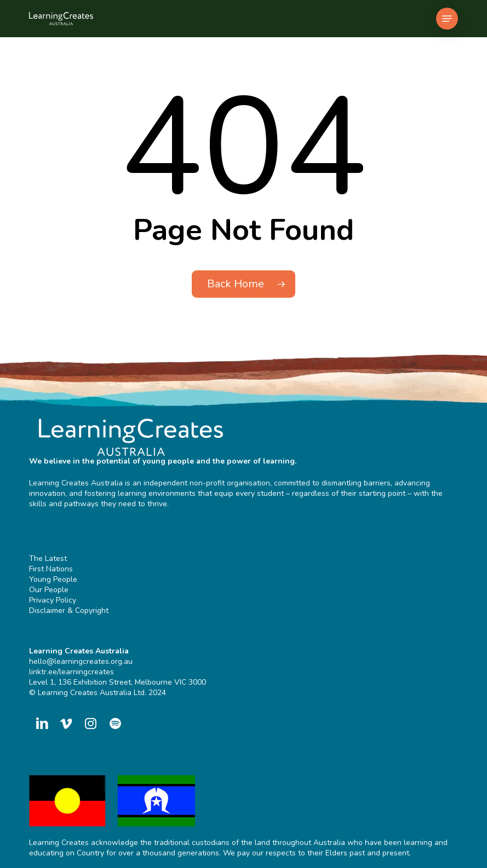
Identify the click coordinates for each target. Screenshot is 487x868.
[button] (447, 19)
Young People (53, 579)
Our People (49, 590)
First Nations (51, 569)
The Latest (48, 559)
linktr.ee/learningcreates (71, 672)
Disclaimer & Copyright (69, 611)
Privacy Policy (53, 600)
